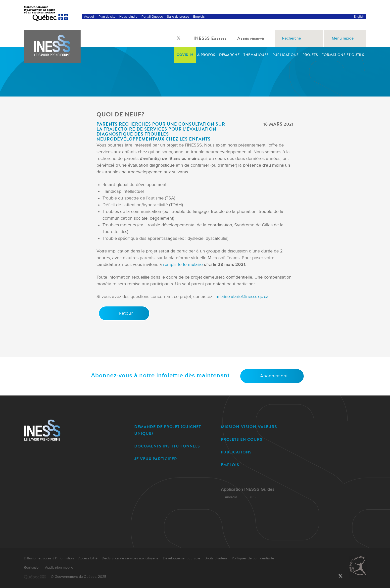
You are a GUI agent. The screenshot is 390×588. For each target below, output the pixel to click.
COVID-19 (185, 55)
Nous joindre (128, 17)
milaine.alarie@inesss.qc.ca (242, 297)
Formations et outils (343, 55)
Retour (124, 313)
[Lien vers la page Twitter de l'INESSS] (179, 38)
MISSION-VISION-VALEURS (249, 427)
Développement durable (182, 558)
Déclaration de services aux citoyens (130, 558)
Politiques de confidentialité (253, 558)
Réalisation (32, 568)
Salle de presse (178, 17)
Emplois (199, 17)
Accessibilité (88, 558)
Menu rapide (345, 38)
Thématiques (256, 55)
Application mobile (59, 568)
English (359, 17)
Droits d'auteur (216, 558)
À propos (206, 55)
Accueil (89, 17)
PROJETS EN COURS (242, 439)
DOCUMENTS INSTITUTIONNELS (167, 446)
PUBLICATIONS (236, 452)
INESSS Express (212, 38)
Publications (286, 55)
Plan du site (107, 17)
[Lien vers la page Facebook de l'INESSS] (174, 39)
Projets (310, 55)
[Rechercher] (318, 38)
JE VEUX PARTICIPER (156, 459)
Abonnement (272, 376)
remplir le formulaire (183, 265)
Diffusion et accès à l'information (49, 558)
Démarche (229, 55)
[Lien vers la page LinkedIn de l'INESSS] (184, 39)
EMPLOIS (230, 465)
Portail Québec (152, 17)
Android (229, 497)
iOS (251, 497)
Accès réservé (253, 38)
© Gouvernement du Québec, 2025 (79, 577)
